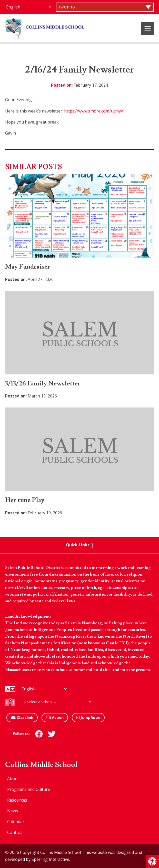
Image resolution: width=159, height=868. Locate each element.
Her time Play (25, 500)
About (13, 779)
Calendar (16, 822)
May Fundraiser (28, 267)
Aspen (55, 717)
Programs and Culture (29, 789)
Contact (15, 832)
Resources (17, 800)
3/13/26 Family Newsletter (43, 384)
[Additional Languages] (29, 7)
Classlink (22, 717)
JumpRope (88, 717)
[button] (152, 861)
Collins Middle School (41, 765)
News (13, 811)
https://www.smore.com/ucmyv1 (95, 111)
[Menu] (147, 28)
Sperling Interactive (50, 859)
